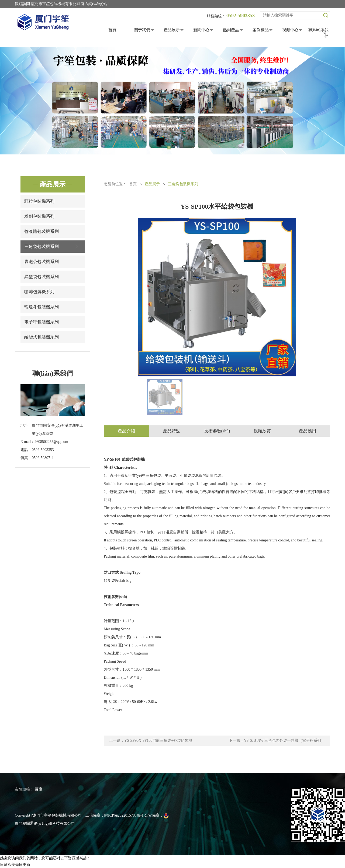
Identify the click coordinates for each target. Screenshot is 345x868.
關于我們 (142, 30)
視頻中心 (290, 30)
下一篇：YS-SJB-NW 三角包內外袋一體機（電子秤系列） (277, 741)
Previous (12, 98)
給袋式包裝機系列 (42, 337)
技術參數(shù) (217, 431)
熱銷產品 (231, 30)
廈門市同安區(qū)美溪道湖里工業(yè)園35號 (58, 430)
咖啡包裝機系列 (39, 292)
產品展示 (172, 30)
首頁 (112, 30)
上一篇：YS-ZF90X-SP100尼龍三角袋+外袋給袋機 (151, 741)
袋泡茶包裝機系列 (42, 262)
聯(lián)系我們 (318, 33)
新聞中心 (201, 30)
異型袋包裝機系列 (42, 277)
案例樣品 (261, 30)
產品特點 (172, 431)
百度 (39, 789)
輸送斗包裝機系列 (42, 307)
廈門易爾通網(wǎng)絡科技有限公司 (45, 823)
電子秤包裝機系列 (42, 322)
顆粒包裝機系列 (39, 201)
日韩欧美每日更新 (15, 865)
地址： (26, 426)
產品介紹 (126, 431)
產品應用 (308, 431)
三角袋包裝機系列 (53, 246)
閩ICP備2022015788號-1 (124, 815)
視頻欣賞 (262, 431)
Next (333, 98)
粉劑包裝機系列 (39, 216)
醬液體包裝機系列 (42, 231)
